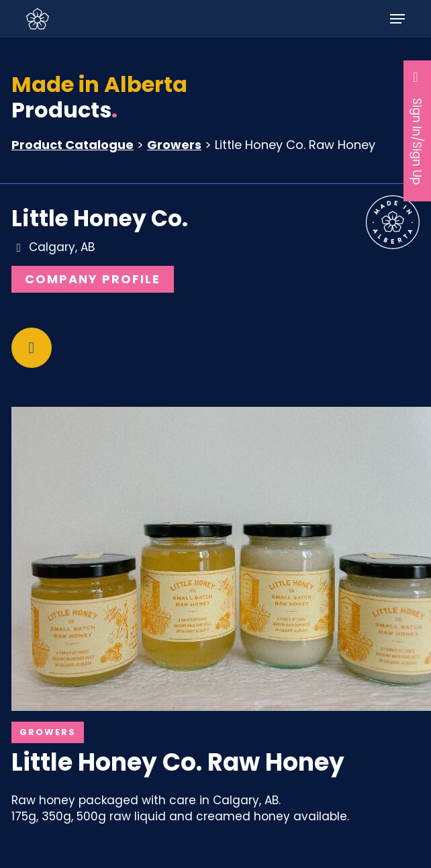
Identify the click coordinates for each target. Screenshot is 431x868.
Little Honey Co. (100, 219)
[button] (397, 19)
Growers (174, 145)
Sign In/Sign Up (418, 127)
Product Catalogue (73, 145)
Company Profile (93, 279)
